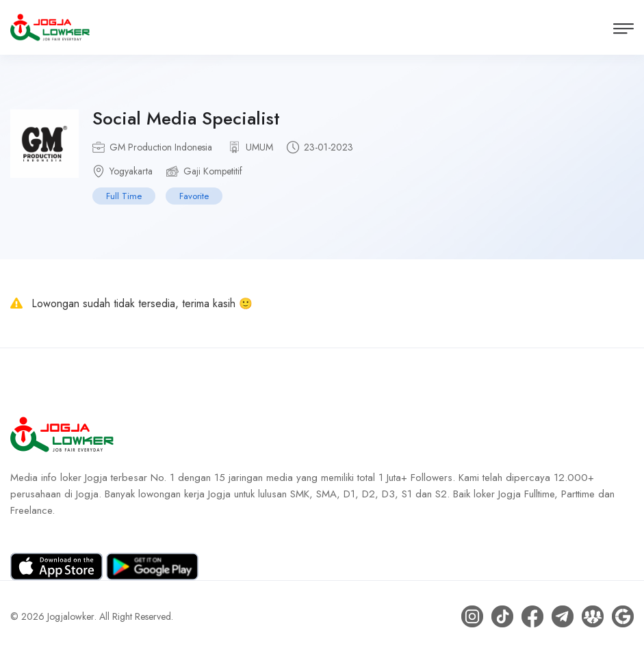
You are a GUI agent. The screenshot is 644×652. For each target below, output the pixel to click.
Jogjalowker (71, 616)
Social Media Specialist (186, 118)
